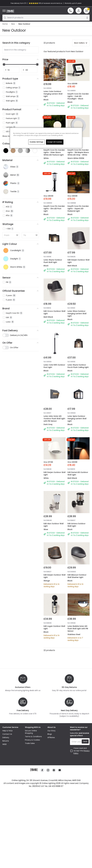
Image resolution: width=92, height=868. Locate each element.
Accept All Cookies (55, 142)
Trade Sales (30, 834)
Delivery (6, 828)
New (13, 24)
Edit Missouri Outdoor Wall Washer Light (78, 637)
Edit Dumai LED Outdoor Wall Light (76, 511)
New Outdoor (24, 24)
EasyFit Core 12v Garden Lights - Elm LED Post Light (53, 198)
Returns (6, 831)
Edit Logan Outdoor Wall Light (53, 700)
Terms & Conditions (33, 827)
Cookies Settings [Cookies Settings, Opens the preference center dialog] (36, 142)
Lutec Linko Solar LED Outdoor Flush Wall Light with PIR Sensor (53, 449)
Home (5, 24)
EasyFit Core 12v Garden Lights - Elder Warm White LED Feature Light (54, 152)
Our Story (51, 821)
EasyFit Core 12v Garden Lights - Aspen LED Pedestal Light (78, 198)
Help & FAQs (8, 821)
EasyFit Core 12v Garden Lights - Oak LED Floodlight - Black (78, 96)
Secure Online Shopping (31, 822)
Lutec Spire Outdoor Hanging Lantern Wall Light (78, 449)
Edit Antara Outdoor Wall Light (77, 574)
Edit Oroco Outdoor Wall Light (53, 322)
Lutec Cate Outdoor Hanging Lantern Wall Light (53, 94)
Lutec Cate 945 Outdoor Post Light (52, 385)
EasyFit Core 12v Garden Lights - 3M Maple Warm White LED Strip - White (78, 152)
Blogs (50, 824)
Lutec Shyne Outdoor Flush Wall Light (54, 259)
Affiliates (51, 828)
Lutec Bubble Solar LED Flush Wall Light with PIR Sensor (78, 701)
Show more (9, 136)
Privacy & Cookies (32, 830)
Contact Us (7, 824)
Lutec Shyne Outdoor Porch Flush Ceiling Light (78, 386)
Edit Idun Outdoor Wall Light (54, 574)
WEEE (5, 835)
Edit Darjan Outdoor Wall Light (77, 259)
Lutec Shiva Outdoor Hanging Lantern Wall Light (78, 323)
